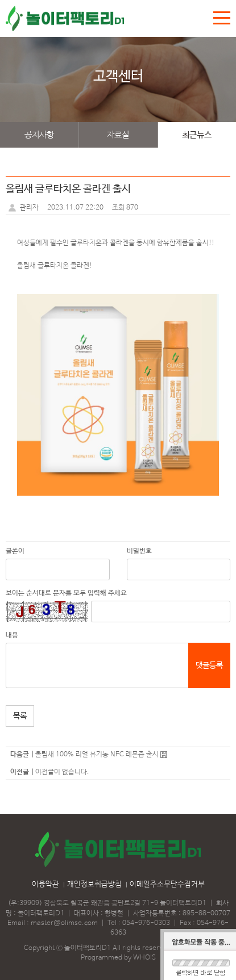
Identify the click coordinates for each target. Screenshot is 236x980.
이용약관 (45, 884)
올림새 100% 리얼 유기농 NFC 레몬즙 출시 (97, 755)
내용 (12, 635)
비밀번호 (139, 551)
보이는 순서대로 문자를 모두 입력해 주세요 (66, 593)
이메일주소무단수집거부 (167, 884)
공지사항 (39, 135)
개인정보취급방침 (94, 884)
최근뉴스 (197, 135)
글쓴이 (15, 551)
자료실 (118, 135)
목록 (20, 716)
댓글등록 (209, 665)
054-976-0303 (146, 923)
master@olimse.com (64, 923)
